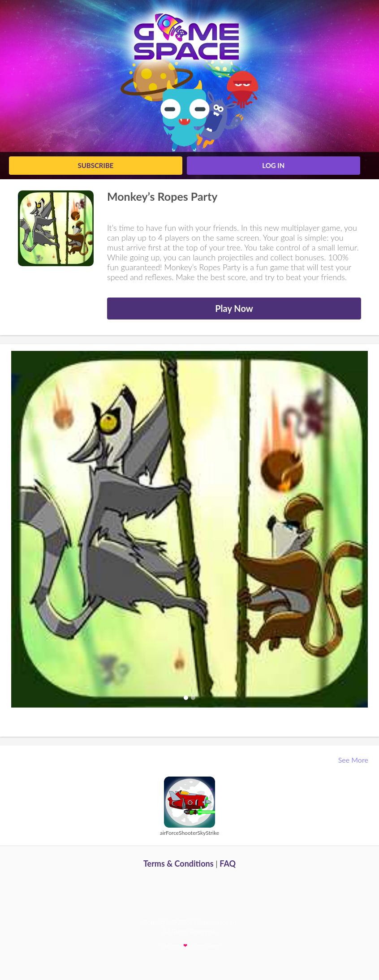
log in (273, 165)
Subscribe (95, 165)
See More (354, 760)
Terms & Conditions (179, 863)
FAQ (228, 863)
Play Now (234, 308)
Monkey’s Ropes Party (162, 196)
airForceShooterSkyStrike (189, 833)
